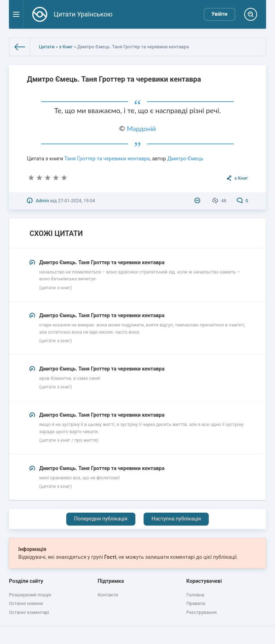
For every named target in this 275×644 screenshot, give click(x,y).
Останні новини (26, 603)
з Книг (66, 47)
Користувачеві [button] (204, 581)
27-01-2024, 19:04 (76, 201)
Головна (195, 595)
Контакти (108, 595)
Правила (196, 603)
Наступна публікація (176, 519)
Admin (42, 201)
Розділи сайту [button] (26, 581)
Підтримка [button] (111, 581)
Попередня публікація (101, 519)
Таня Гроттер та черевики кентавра (107, 159)
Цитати (47, 47)
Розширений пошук (30, 595)
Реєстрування (201, 612)
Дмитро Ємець (185, 159)
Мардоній (141, 129)
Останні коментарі (29, 612)
